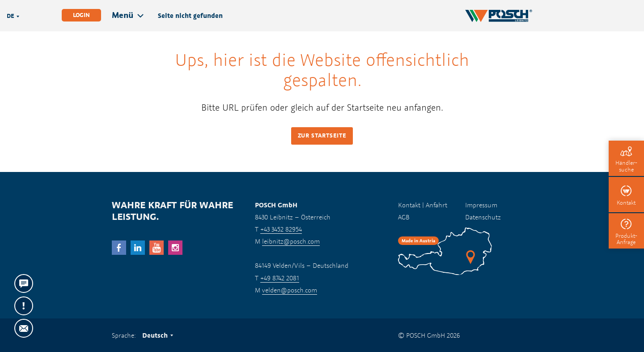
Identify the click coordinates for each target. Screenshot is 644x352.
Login (81, 15)
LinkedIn (138, 248)
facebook (119, 248)
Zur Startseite (322, 135)
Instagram (175, 248)
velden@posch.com (290, 290)
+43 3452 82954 (281, 229)
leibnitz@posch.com (291, 241)
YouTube (157, 248)
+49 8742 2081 (280, 278)
